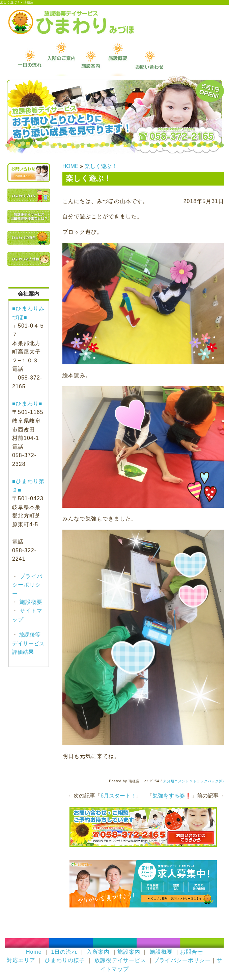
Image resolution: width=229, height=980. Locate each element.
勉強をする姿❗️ (172, 796)
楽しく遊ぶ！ (101, 166)
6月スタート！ (118, 796)
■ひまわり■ (27, 404)
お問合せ (192, 952)
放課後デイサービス (120, 960)
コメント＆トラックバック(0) (199, 781)
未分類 (169, 781)
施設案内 (129, 952)
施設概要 (30, 602)
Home (34, 952)
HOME (70, 166)
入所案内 (98, 952)
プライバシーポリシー (27, 585)
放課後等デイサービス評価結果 (28, 643)
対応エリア (21, 960)
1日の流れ (64, 952)
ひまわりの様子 (65, 960)
